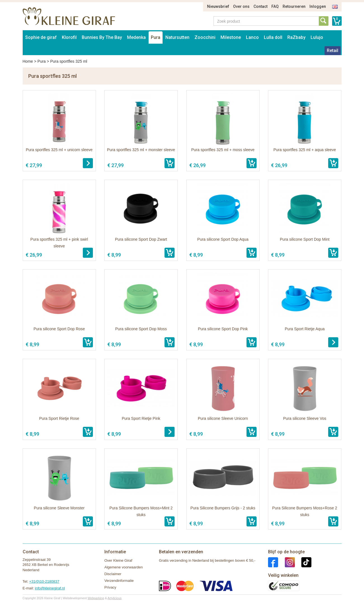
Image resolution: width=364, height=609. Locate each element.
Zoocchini (205, 37)
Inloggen (318, 6)
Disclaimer (113, 574)
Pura (156, 37)
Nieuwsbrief (218, 6)
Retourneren (294, 6)
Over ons (241, 6)
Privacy (110, 587)
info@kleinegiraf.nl (50, 588)
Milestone (231, 37)
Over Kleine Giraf (118, 560)
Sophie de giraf (41, 37)
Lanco (252, 37)
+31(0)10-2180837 (44, 581)
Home (28, 61)
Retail (333, 51)
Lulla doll (273, 37)
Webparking (96, 598)
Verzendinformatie (119, 581)
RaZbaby (296, 37)
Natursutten (177, 37)
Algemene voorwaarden (124, 567)
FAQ (275, 6)
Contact (260, 6)
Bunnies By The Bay (102, 37)
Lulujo (317, 37)
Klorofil (69, 37)
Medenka (136, 37)
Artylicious (114, 598)
